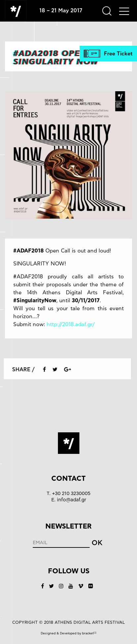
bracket (89, 633)
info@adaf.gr (71, 500)
